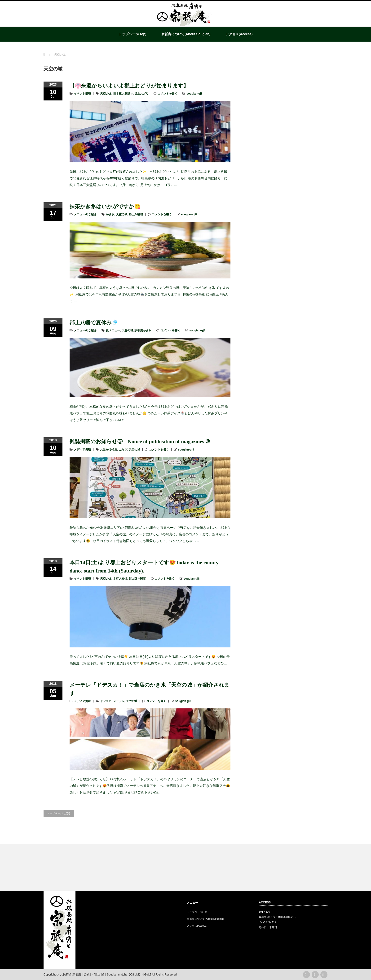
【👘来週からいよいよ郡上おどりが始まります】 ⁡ (130, 86)
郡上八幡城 (136, 214)
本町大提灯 (120, 579)
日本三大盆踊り (123, 94)
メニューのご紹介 (85, 214)
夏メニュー (113, 330)
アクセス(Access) (239, 34)
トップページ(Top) (132, 34)
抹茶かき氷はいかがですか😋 (105, 206)
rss (306, 975)
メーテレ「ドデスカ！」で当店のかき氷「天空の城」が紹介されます (150, 689)
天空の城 (106, 94)
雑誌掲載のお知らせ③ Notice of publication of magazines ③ (140, 441)
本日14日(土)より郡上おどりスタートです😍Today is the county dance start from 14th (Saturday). (144, 567)
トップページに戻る (59, 813)
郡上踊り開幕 (137, 579)
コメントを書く (168, 94)
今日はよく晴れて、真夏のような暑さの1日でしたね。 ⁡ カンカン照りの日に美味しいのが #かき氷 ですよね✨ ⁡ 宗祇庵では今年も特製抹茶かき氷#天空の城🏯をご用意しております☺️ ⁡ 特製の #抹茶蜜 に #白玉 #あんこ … (149, 294)
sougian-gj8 (194, 94)
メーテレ (119, 701)
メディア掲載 (82, 450)
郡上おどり (141, 94)
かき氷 (110, 214)
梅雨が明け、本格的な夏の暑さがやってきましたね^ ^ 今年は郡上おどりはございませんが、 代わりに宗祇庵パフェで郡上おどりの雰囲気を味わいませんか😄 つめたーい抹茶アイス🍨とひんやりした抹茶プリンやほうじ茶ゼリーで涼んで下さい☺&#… (149, 413)
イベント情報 (82, 94)
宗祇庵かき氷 (143, 330)
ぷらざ (123, 450)
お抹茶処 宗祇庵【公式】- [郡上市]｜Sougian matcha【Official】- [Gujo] (106, 975)
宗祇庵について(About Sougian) (186, 34)
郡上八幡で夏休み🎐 (94, 323)
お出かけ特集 (109, 450)
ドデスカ (106, 701)
